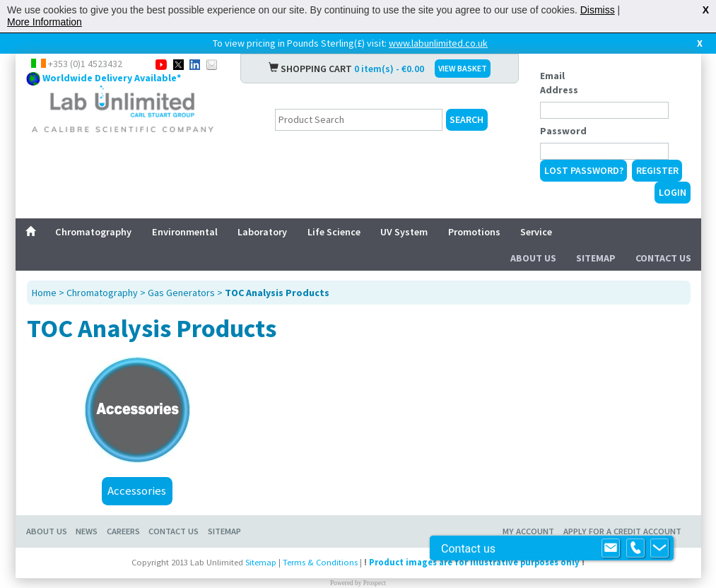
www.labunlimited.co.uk (438, 43)
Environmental (185, 232)
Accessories (137, 490)
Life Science (334, 232)
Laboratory (262, 232)
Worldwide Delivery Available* (112, 78)
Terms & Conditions (320, 562)
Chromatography (93, 232)
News (87, 531)
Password (563, 131)
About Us (533, 258)
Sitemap (596, 258)
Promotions (474, 232)
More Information (45, 22)
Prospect (375, 583)
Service (536, 232)
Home (44, 293)
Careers (123, 531)
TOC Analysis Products (277, 293)
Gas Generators (181, 293)
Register (657, 170)
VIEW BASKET (463, 68)
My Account (528, 531)
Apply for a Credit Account (622, 531)
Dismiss (598, 10)
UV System (404, 232)
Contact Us (663, 258)
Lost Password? (584, 170)
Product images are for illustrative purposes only (474, 562)
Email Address (559, 83)
